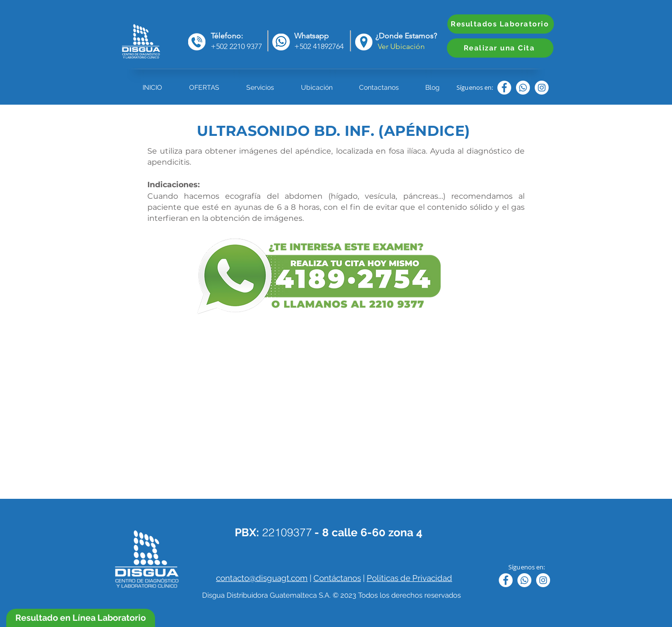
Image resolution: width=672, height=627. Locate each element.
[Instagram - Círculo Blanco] (542, 88)
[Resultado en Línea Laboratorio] (81, 618)
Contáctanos (337, 578)
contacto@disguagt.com (262, 578)
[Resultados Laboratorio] (501, 24)
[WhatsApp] (523, 88)
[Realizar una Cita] (500, 48)
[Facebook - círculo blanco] (504, 88)
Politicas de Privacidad (409, 578)
